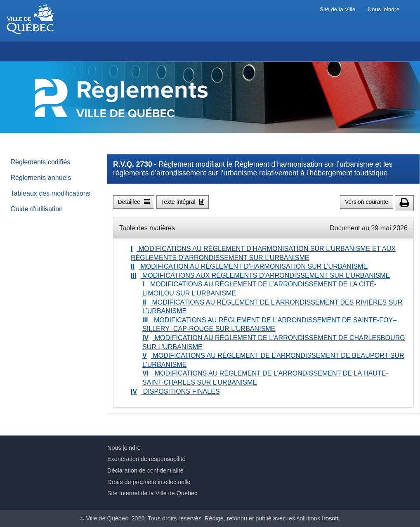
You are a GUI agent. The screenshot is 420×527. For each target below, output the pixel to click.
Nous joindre (383, 9)
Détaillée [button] (134, 202)
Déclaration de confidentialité (145, 470)
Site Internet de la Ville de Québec (152, 493)
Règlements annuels (41, 177)
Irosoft (330, 518)
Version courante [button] (367, 202)
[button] (404, 203)
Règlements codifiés (41, 162)
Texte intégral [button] (182, 202)
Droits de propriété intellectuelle (149, 482)
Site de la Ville (337, 9)
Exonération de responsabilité (146, 459)
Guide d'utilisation (37, 209)
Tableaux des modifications (51, 193)
